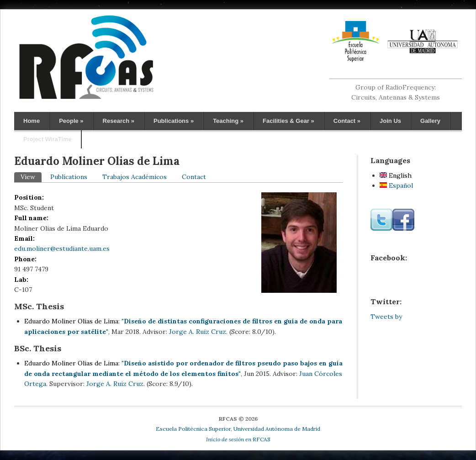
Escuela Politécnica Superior (193, 429)
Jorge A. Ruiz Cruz (198, 332)
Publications (174, 121)
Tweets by (386, 317)
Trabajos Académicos (135, 177)
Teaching (228, 121)
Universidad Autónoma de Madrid (277, 429)
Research (119, 121)
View (31, 177)
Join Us (390, 121)
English (396, 175)
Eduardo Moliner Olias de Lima (71, 321)
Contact (347, 121)
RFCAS (238, 439)
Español (396, 185)
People (71, 121)
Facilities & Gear (288, 121)
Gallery (430, 121)
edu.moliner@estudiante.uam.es (62, 249)
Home (32, 121)
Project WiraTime (48, 139)
